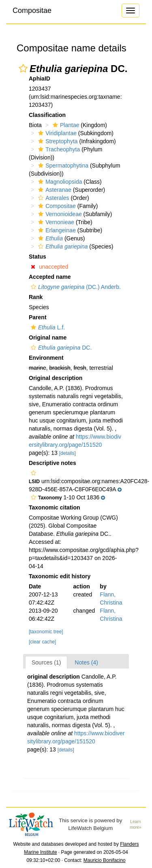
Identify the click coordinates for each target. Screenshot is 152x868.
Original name (48, 337)
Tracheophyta (58, 149)
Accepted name (50, 277)
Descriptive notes (52, 463)
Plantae (65, 125)
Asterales (52, 198)
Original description (56, 378)
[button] (23, 68)
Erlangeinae (56, 230)
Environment (46, 358)
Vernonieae (55, 222)
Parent (38, 317)
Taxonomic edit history (60, 576)
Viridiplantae (56, 133)
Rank (36, 297)
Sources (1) (46, 662)
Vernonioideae (59, 214)
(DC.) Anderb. (75, 287)
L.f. (47, 327)
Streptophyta (57, 141)
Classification (47, 115)
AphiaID (40, 79)
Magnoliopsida (59, 182)
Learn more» (136, 825)
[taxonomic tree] (46, 632)
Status (37, 257)
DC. (60, 348)
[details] (67, 453)
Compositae (32, 11)
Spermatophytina (62, 166)
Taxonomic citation (55, 507)
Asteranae (54, 190)
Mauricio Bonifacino (105, 860)
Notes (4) (86, 662)
